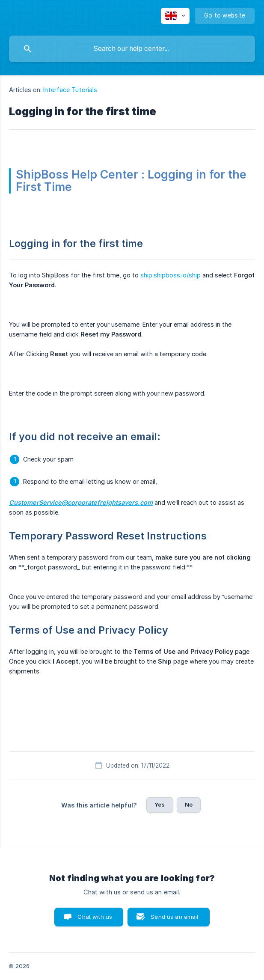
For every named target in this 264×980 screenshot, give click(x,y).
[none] (175, 16)
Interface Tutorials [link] (70, 90)
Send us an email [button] (174, 917)
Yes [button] (160, 804)
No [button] (189, 804)
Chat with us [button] (95, 917)
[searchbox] (132, 49)
